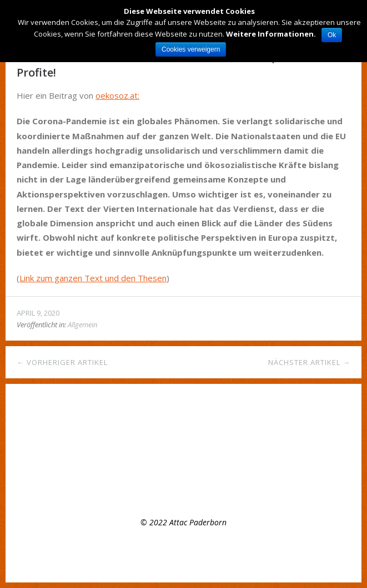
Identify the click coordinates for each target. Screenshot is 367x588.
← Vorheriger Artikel (62, 362)
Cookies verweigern (191, 49)
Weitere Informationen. (271, 34)
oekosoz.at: (117, 95)
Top (184, 555)
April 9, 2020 (38, 313)
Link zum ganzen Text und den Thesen (93, 278)
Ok (332, 35)
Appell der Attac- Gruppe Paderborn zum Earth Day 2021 (118, 467)
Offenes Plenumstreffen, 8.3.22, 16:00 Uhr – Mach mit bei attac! (130, 451)
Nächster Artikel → (309, 362)
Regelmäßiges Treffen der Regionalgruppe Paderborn (112, 435)
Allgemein (82, 325)
